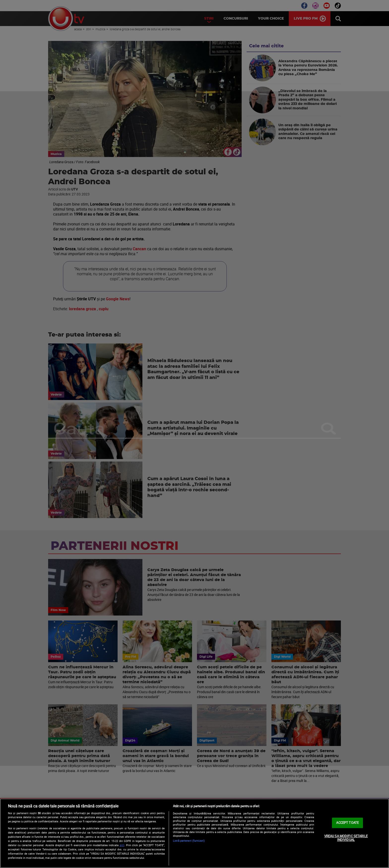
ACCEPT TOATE (347, 823)
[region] (194, 833)
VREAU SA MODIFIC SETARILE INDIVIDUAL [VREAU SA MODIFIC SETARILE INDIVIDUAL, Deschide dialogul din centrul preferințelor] (346, 838)
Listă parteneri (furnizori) (189, 841)
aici (122, 845)
